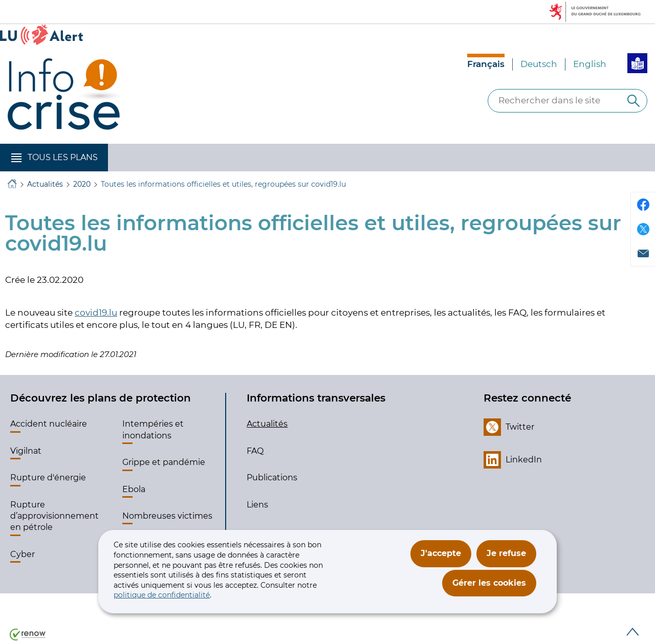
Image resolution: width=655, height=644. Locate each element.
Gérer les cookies (489, 583)
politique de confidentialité (162, 595)
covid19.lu (96, 313)
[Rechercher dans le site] (634, 101)
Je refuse (506, 553)
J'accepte (441, 553)
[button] (54, 158)
